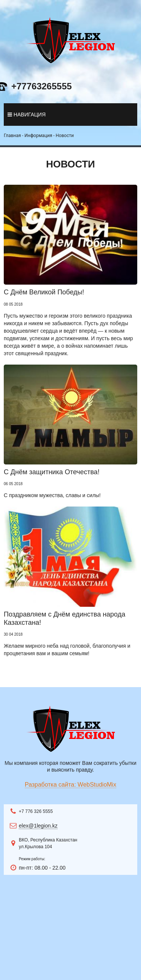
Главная (12, 136)
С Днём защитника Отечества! (52, 472)
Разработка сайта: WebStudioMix (70, 785)
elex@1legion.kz (38, 826)
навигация (27, 115)
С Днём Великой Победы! (44, 292)
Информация (38, 136)
